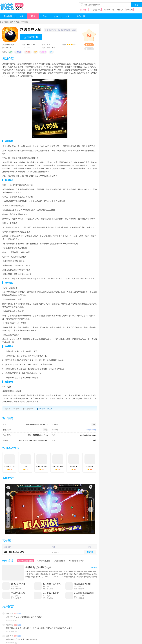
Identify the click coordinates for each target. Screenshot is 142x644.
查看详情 (90, 552)
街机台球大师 (42, 467)
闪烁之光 (120, 10)
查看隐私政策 (91, 430)
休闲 (51, 52)
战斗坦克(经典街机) (51, 593)
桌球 (10, 52)
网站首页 (8, 16)
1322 (90, 49)
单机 (21, 16)
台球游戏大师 (10, 467)
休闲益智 (28, 52)
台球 (35, 52)
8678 (90, 45)
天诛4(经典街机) (18, 593)
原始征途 (130, 10)
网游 (33, 16)
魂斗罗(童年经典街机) (52, 584)
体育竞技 (18, 52)
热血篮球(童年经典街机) (84, 593)
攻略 (56, 16)
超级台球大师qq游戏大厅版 (14, 552)
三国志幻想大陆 (95, 10)
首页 (12, 22)
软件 (44, 16)
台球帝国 (90, 467)
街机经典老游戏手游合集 (38, 567)
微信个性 (81, 16)
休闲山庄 (74, 467)
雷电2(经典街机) (18, 584)
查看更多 (94, 567)
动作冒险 (43, 52)
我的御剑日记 (109, 10)
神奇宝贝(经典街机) (82, 584)
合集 (67, 16)
